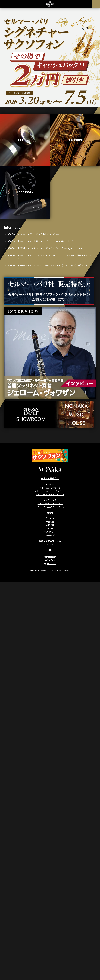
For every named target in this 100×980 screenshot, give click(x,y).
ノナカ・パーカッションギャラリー (50, 491)
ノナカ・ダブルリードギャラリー (50, 494)
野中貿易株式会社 (50, 478)
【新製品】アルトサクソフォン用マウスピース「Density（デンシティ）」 (51, 248)
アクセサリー (50, 532)
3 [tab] (50, 105)
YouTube (51, 560)
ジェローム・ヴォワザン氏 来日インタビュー (38, 234)
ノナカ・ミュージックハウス (50, 488)
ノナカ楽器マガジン (50, 535)
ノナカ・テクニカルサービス (50, 503)
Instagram (51, 557)
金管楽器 (50, 525)
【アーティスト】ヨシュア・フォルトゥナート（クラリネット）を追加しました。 (55, 265)
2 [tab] (46, 105)
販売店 (50, 512)
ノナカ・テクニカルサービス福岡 (50, 507)
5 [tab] (58, 105)
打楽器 (50, 528)
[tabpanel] (50, 58)
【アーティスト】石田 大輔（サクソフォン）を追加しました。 (46, 241)
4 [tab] (54, 105)
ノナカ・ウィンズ (50, 544)
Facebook (51, 563)
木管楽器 (50, 522)
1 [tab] (42, 105)
